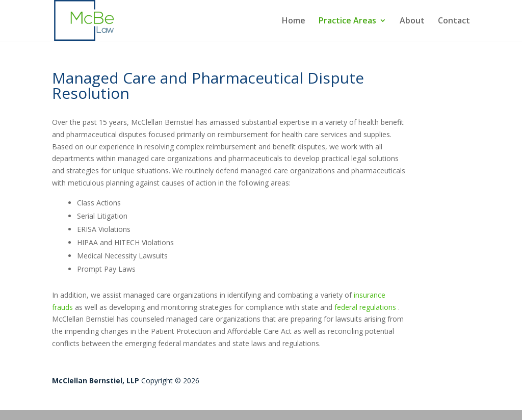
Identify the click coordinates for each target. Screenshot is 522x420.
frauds (62, 307)
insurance (370, 295)
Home (294, 21)
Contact (454, 21)
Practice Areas (347, 21)
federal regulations (365, 307)
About (412, 21)
